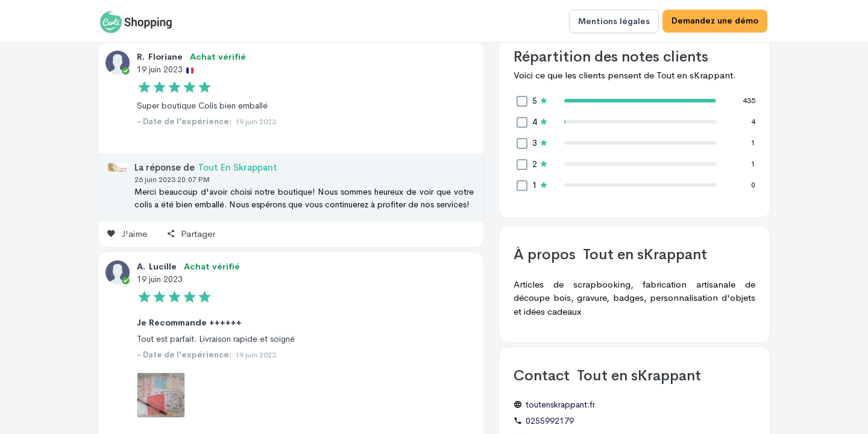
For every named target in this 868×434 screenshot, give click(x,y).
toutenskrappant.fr (560, 404)
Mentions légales (614, 21)
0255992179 (550, 421)
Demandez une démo (715, 21)
